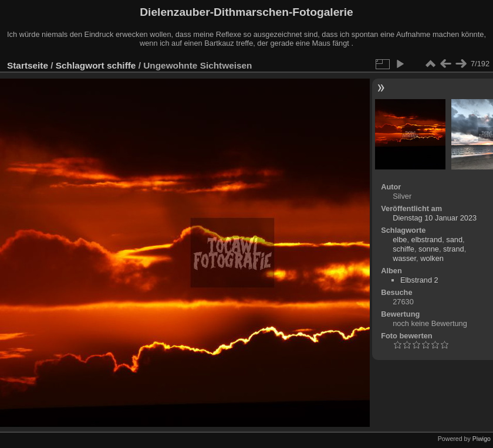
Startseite (28, 65)
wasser (404, 258)
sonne (429, 249)
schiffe (121, 65)
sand (454, 240)
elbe (400, 240)
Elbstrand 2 (419, 280)
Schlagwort (80, 65)
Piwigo (482, 439)
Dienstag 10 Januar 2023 (435, 218)
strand (454, 249)
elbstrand (427, 240)
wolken (432, 258)
